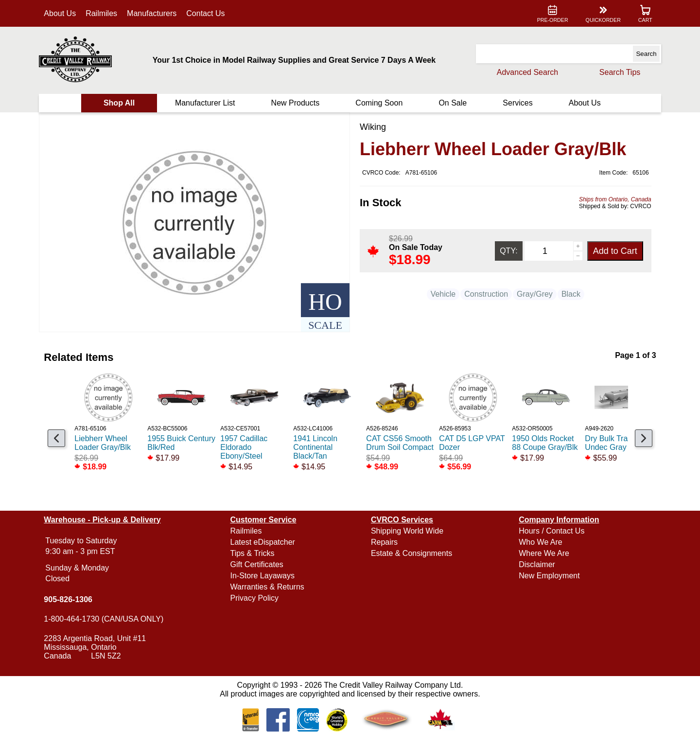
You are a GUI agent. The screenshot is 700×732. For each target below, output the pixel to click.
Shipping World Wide (407, 531)
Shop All (122, 103)
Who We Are (539, 542)
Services (516, 103)
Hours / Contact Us (550, 531)
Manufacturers (155, 13)
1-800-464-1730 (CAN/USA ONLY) (107, 619)
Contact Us (209, 13)
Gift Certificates (258, 564)
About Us (63, 13)
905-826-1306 (71, 599)
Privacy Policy (256, 598)
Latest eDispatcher (264, 542)
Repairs (384, 542)
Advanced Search (524, 72)
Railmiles (105, 13)
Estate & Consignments (411, 553)
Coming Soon (379, 103)
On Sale (452, 103)
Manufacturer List (207, 103)
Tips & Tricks (254, 553)
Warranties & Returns (269, 587)
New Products (296, 103)
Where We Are (542, 553)
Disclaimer (535, 564)
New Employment (548, 576)
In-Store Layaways (264, 576)
